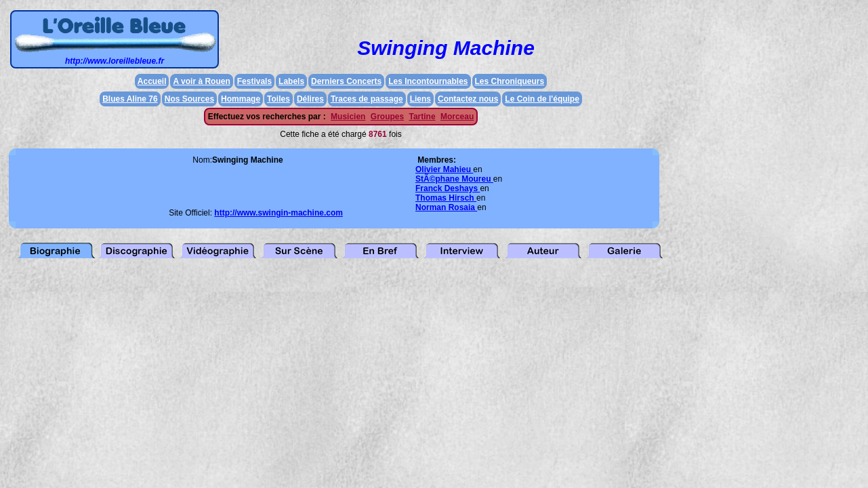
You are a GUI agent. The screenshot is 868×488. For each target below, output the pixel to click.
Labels (291, 81)
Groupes (387, 117)
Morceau (457, 117)
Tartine (422, 117)
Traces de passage (367, 99)
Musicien (348, 117)
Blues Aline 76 (130, 99)
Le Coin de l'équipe (542, 99)
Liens (420, 99)
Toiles (278, 99)
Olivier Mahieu (444, 169)
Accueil (152, 81)
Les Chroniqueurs (510, 81)
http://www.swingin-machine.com (278, 213)
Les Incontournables (428, 81)
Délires (310, 99)
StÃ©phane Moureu (454, 179)
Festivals (254, 81)
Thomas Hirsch (446, 198)
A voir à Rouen (201, 81)
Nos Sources (189, 99)
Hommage (241, 99)
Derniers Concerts (346, 81)
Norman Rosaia (446, 207)
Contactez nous (468, 99)
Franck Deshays (448, 188)
